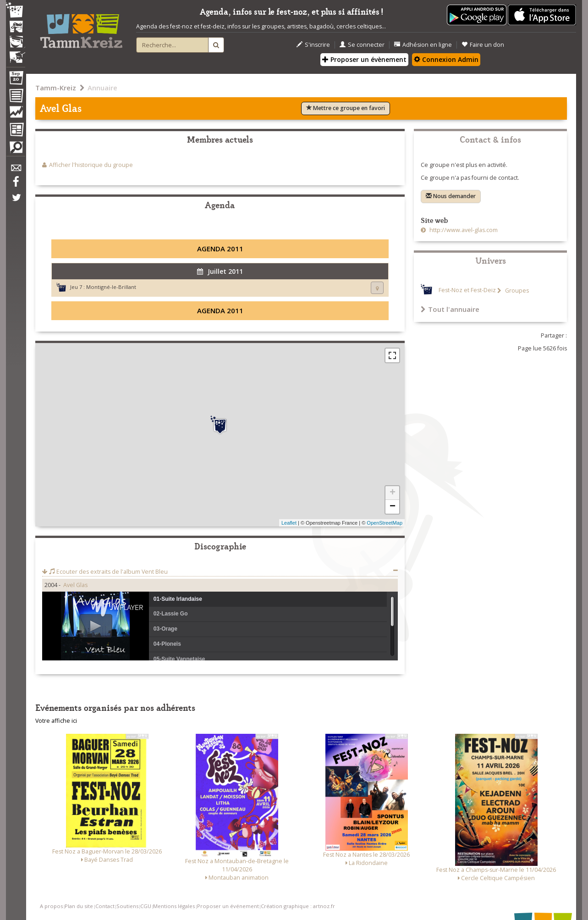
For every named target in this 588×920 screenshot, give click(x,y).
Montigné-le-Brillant (111, 287)
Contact (105, 906)
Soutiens (127, 906)
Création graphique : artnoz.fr (298, 906)
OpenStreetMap (385, 523)
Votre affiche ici (56, 721)
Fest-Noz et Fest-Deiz (467, 291)
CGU (146, 906)
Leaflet (289, 523)
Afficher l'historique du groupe (91, 165)
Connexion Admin (446, 59)
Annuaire (102, 88)
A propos (51, 906)
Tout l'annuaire (450, 309)
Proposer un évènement (364, 59)
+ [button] (393, 493)
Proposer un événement (228, 906)
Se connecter (362, 45)
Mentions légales (174, 906)
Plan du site (79, 906)
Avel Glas (75, 585)
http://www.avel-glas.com (463, 230)
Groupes (516, 291)
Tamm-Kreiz (56, 88)
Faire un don (483, 45)
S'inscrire (313, 45)
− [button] (393, 507)
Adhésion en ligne (423, 45)
